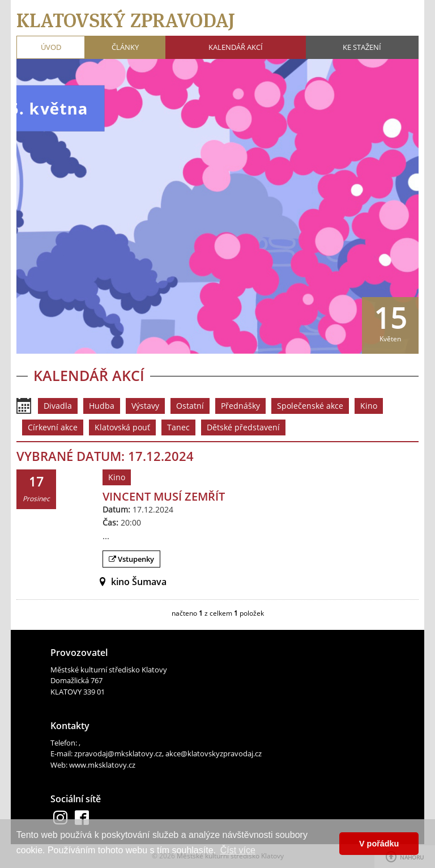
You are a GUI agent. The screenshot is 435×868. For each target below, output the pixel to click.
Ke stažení (362, 47)
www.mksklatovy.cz (102, 765)
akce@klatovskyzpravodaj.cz (214, 753)
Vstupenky (131, 559)
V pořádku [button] (379, 844)
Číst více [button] (238, 850)
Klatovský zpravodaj (126, 20)
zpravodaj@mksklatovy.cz (118, 753)
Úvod (51, 47)
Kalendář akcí (236, 47)
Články (125, 47)
